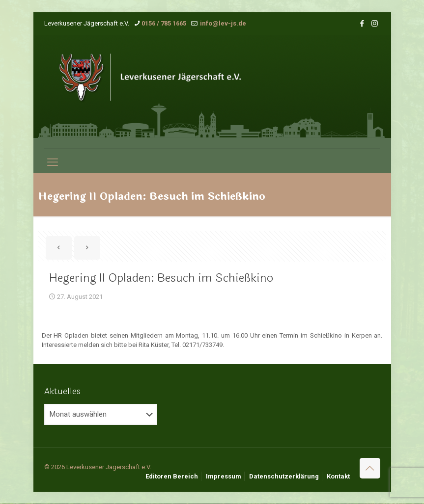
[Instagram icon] (375, 24)
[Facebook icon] (362, 24)
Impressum (224, 476)
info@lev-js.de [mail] (222, 23)
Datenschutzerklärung (284, 476)
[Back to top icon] (370, 468)
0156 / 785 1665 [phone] (164, 23)
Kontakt (338, 476)
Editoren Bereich (172, 476)
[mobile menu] (53, 162)
